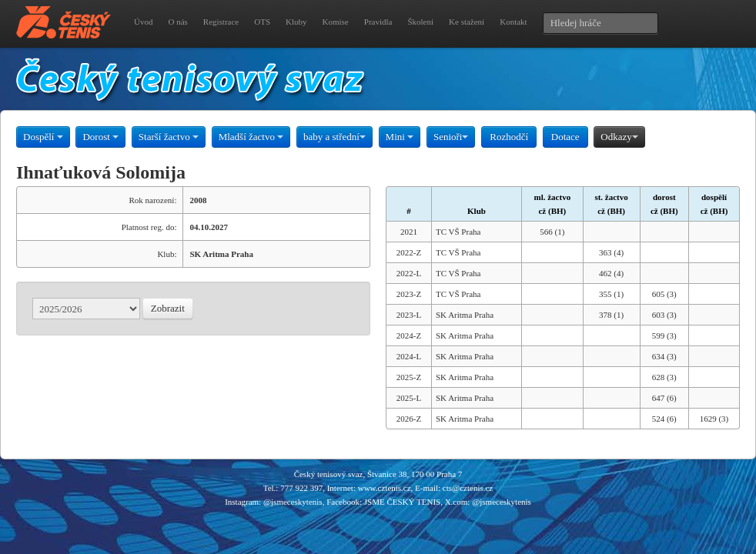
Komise (336, 22)
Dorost (100, 137)
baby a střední (335, 137)
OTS (262, 22)
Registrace (221, 22)
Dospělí (43, 137)
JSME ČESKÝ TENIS (402, 502)
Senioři (451, 137)
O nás (177, 22)
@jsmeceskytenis (293, 502)
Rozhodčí (509, 137)
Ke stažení (467, 22)
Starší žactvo (169, 137)
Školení (420, 22)
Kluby (296, 22)
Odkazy (619, 137)
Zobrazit (168, 308)
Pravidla (378, 22)
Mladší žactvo (251, 137)
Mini (400, 137)
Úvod (143, 22)
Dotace (565, 137)
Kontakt (513, 22)
